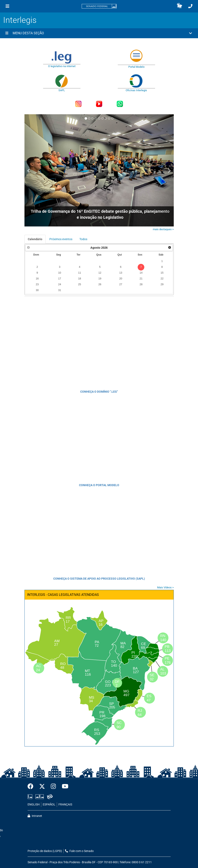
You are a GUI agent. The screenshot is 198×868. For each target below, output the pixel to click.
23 (37, 284)
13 (121, 273)
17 (60, 279)
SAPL (62, 90)
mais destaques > (163, 229)
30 (37, 290)
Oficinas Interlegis (136, 90)
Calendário (35, 239)
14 (141, 273)
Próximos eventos (61, 239)
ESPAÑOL (49, 805)
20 (121, 279)
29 (162, 284)
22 (162, 279)
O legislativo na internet (62, 66)
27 (121, 284)
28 (141, 284)
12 (100, 273)
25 (80, 284)
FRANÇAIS (65, 805)
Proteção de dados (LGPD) (45, 851)
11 (80, 273)
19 (100, 279)
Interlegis (20, 20)
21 (141, 279)
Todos (83, 239)
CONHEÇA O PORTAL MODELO (99, 485)
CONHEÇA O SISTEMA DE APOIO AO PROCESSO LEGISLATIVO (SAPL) (99, 579)
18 (80, 279)
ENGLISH (34, 805)
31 (60, 290)
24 (60, 284)
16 (37, 279)
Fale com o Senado (79, 851)
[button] (179, 6)
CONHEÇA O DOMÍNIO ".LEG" (99, 392)
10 (60, 273)
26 (100, 284)
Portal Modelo (136, 67)
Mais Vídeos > (165, 587)
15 (162, 273)
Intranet (35, 816)
